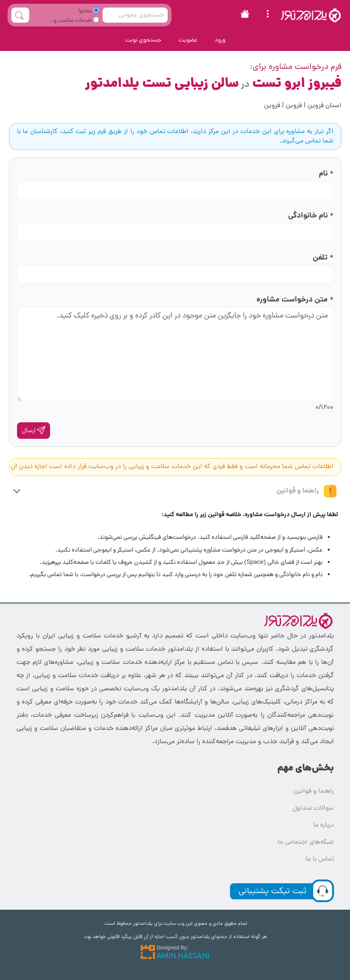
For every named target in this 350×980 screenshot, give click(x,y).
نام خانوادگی (311, 216)
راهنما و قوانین (307, 491)
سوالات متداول (313, 808)
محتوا (89, 11)
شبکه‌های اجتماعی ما (306, 842)
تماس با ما (320, 859)
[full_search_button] (20, 15)
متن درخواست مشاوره (295, 300)
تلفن (323, 258)
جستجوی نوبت (143, 40)
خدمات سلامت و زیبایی (77, 22)
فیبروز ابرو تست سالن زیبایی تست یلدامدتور (213, 84)
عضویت (188, 40)
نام (326, 174)
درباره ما (324, 825)
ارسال (34, 431)
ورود (220, 40)
